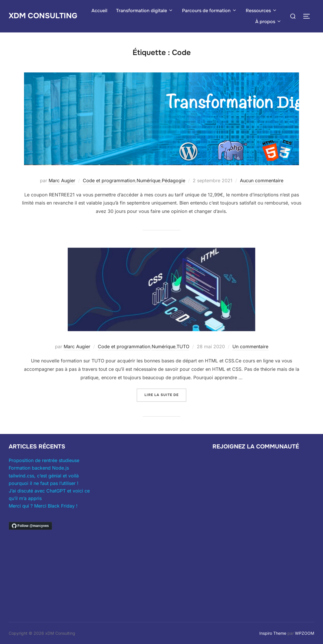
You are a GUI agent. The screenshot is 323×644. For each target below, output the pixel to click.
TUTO (183, 346)
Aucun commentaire (262, 180)
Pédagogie (174, 180)
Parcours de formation (210, 11)
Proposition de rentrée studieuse (44, 460)
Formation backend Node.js (39, 468)
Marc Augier (62, 180)
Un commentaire (250, 346)
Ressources (261, 11)
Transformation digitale (145, 11)
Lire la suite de (165, 394)
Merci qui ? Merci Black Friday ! (43, 506)
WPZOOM (305, 633)
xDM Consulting (43, 16)
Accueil (99, 11)
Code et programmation (109, 180)
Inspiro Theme (273, 633)
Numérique (148, 180)
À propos (268, 22)
